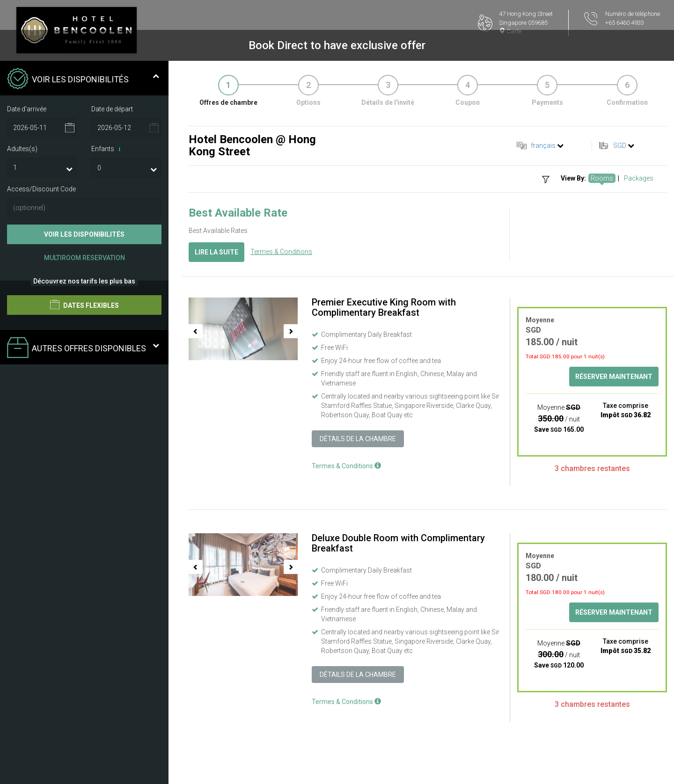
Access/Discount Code (41, 189)
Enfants (107, 149)
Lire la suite (216, 252)
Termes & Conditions (281, 252)
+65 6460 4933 (625, 23)
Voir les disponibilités (84, 234)
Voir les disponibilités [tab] (83, 80)
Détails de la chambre (358, 439)
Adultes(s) (22, 149)
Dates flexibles (84, 305)
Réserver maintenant (614, 377)
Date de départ (112, 109)
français (543, 145)
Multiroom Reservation (84, 258)
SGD (620, 145)
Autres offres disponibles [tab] (83, 348)
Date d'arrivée (27, 109)
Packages (639, 178)
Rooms (602, 178)
